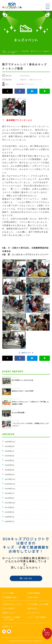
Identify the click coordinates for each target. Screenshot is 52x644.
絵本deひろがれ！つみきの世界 (23, 391)
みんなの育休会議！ (19, 413)
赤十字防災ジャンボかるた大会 (23, 380)
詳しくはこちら (26, 578)
